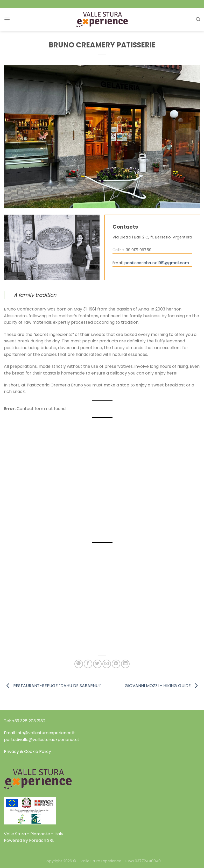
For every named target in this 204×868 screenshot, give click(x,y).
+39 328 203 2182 (29, 721)
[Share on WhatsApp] (79, 664)
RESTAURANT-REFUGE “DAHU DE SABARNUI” (52, 686)
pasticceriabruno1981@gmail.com (157, 263)
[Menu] (7, 19)
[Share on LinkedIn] (125, 664)
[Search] (198, 19)
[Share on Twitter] (97, 664)
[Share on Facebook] (88, 664)
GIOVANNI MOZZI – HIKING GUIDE (162, 686)
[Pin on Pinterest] (116, 664)
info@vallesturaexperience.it (46, 733)
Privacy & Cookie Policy (27, 751)
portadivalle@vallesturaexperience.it (42, 740)
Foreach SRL (41, 840)
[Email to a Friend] (107, 664)
